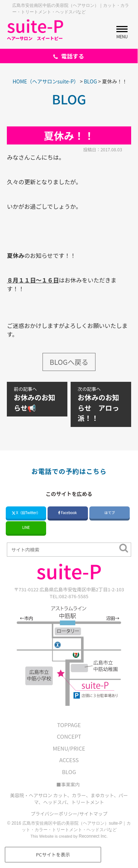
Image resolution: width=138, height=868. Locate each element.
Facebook (68, 513)
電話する (69, 56)
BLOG (69, 772)
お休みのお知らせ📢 (37, 399)
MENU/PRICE (69, 748)
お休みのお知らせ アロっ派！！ (101, 404)
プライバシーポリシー (54, 814)
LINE (26, 527)
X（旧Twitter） (26, 513)
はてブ (110, 513)
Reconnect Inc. (93, 836)
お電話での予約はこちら (69, 471)
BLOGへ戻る (69, 362)
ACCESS (69, 760)
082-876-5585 (74, 596)
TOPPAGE (69, 725)
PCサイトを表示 (53, 854)
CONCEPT (69, 736)
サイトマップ (93, 814)
